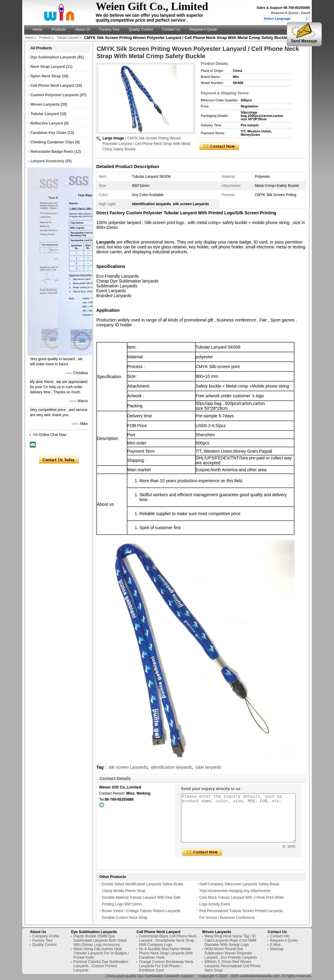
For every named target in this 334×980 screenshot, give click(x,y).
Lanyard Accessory (47, 161)
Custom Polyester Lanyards (55, 95)
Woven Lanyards (45, 104)
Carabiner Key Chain (48, 133)
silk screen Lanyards (128, 767)
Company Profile (46, 936)
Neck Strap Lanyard (48, 67)
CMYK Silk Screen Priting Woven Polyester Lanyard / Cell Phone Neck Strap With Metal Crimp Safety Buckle (146, 144)
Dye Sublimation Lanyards (53, 57)
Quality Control (141, 30)
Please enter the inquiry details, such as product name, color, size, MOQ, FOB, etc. (238, 818)
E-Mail (275, 945)
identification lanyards (171, 767)
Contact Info (280, 936)
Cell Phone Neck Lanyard (52, 86)
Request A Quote (284, 13)
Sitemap (277, 949)
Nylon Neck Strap (46, 76)
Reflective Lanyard (47, 123)
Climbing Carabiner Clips (52, 142)
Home (37, 30)
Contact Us (171, 30)
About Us (82, 30)
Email (306, 13)
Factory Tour (109, 30)
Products (59, 30)
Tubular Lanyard (67, 38)
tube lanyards (208, 767)
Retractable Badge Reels (52, 152)
